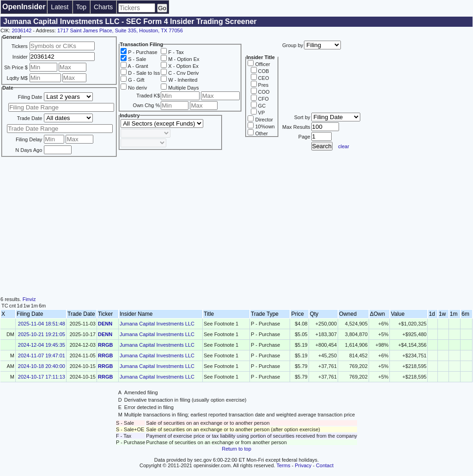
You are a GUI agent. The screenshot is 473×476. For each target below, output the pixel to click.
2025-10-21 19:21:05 (42, 334)
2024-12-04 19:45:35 (42, 345)
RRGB (105, 345)
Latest (60, 7)
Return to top (236, 449)
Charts (103, 7)
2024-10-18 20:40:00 (42, 366)
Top (82, 7)
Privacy (303, 465)
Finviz (29, 299)
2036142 (21, 30)
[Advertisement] (236, 227)
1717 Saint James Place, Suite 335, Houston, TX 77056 (120, 30)
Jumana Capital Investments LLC (157, 324)
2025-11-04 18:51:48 (42, 324)
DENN (105, 324)
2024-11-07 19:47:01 (42, 355)
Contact (325, 465)
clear (344, 146)
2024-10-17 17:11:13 (42, 377)
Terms (284, 465)
